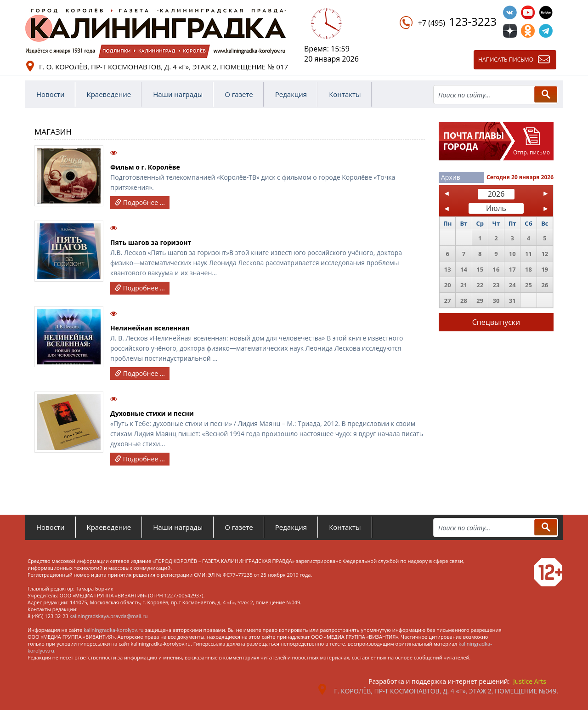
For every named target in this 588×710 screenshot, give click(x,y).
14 (464, 269)
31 (512, 301)
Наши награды (178, 94)
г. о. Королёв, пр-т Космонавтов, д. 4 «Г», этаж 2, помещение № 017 (164, 67)
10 (512, 254)
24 (512, 285)
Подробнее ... (140, 202)
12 (545, 254)
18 (529, 269)
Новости (51, 94)
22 (480, 285)
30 (496, 301)
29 (480, 301)
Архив (451, 177)
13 (448, 269)
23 (496, 285)
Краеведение (109, 94)
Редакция (291, 94)
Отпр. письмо (531, 152)
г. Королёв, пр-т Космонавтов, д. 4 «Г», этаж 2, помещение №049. (446, 691)
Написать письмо (506, 60)
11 (529, 254)
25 (529, 285)
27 (448, 301)
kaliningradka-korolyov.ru (114, 630)
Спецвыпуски (496, 322)
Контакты (345, 94)
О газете (239, 94)
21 (464, 285)
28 (464, 301)
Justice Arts (530, 681)
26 (545, 285)
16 (496, 269)
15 (480, 269)
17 (512, 269)
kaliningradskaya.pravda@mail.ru (108, 616)
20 (448, 285)
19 (545, 269)
